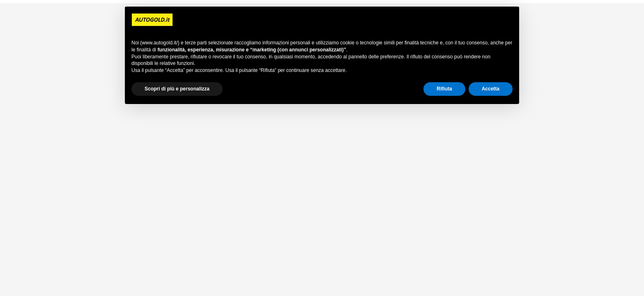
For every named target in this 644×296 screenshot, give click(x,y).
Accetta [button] (491, 89)
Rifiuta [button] (444, 89)
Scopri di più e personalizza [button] (177, 89)
